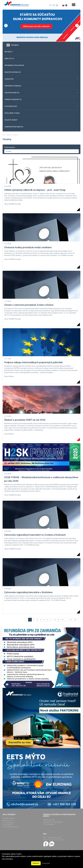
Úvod (4, 135)
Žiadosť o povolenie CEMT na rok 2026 (25, 420)
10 (62, 620)
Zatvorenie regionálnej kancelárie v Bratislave (28, 592)
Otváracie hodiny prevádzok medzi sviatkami (28, 247)
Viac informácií (7, 859)
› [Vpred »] (79, 620)
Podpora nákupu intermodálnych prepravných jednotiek (33, 362)
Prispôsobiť (46, 863)
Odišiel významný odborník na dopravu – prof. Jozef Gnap (35, 190)
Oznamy (15, 135)
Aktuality (9, 135)
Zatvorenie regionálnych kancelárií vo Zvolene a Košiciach (35, 535)
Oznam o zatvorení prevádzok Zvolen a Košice (29, 305)
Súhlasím (36, 863)
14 (75, 620)
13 (71, 620)
